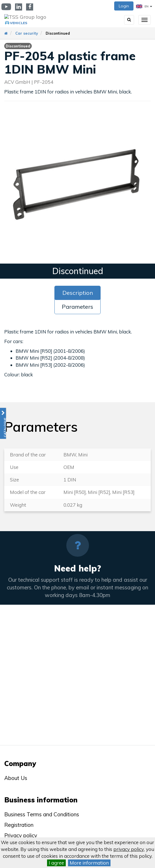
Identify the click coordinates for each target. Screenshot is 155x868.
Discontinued (58, 33)
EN (144, 6)
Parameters (77, 307)
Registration (19, 825)
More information (89, 863)
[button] (3, 423)
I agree (56, 863)
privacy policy (129, 849)
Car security (27, 33)
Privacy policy (21, 835)
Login (124, 6)
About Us (16, 778)
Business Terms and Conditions (42, 814)
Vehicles (19, 23)
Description (78, 293)
